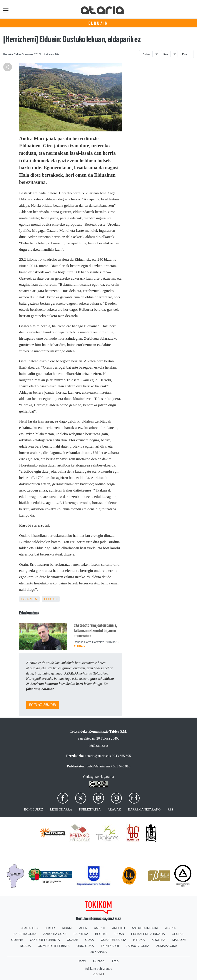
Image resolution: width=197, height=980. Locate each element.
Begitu (101, 934)
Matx (82, 961)
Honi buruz (33, 809)
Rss (170, 809)
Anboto (118, 928)
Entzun (147, 54)
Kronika (158, 940)
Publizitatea (90, 809)
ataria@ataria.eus (99, 756)
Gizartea (29, 599)
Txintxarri (110, 946)
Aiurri (67, 928)
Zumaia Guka (167, 946)
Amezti (99, 928)
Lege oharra (61, 809)
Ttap (115, 961)
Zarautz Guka (138, 946)
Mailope (179, 940)
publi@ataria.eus (98, 766)
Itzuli (166, 54)
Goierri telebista (45, 940)
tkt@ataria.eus (98, 745)
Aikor (50, 928)
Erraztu (187, 54)
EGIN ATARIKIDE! (43, 705)
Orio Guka (85, 946)
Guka (90, 940)
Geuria (178, 934)
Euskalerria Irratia (148, 934)
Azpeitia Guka (25, 934)
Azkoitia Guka (55, 934)
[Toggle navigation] (6, 10)
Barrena (81, 934)
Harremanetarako (144, 809)
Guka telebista (114, 940)
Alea (83, 928)
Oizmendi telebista (54, 946)
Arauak (114, 809)
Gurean (99, 961)
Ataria (170, 928)
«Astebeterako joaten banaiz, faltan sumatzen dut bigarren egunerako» (95, 631)
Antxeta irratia (145, 928)
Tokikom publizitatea (98, 969)
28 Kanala (99, 952)
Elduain (99, 23)
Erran (119, 934)
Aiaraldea (30, 928)
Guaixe (73, 940)
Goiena (17, 940)
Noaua (25, 946)
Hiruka (139, 940)
